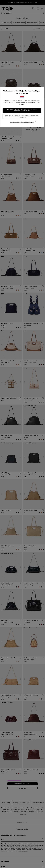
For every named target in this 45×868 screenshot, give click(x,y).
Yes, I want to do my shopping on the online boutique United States (23, 110)
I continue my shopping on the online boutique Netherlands (22, 117)
